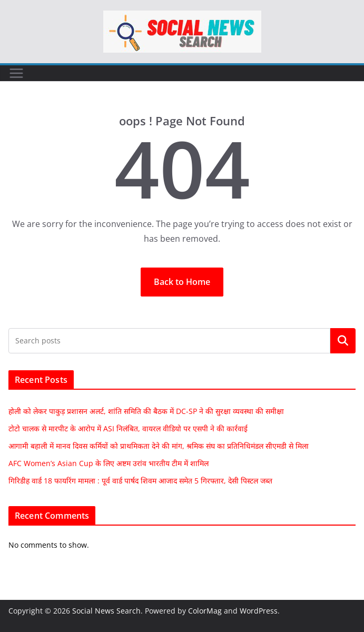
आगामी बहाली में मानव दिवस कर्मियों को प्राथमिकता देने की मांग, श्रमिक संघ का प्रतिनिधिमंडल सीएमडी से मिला (159, 446)
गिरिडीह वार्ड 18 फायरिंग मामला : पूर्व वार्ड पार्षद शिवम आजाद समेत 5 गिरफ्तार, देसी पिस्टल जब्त (140, 481)
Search (343, 341)
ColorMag (205, 611)
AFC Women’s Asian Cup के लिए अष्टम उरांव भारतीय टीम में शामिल (109, 463)
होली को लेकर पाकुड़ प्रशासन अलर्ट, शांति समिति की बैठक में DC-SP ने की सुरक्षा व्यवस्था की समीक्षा (146, 411)
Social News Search (106, 611)
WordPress (259, 611)
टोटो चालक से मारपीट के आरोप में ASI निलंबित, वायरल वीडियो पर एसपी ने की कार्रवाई (128, 428)
